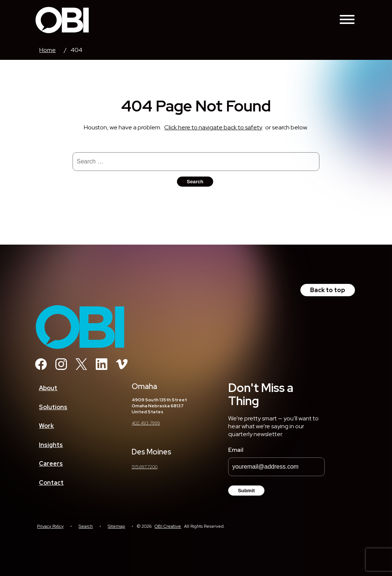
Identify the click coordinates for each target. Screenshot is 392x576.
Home (48, 50)
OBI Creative (168, 526)
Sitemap (116, 526)
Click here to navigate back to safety (213, 127)
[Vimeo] (122, 368)
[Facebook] (41, 368)
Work (46, 426)
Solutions (53, 407)
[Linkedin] (102, 368)
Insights (51, 445)
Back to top (328, 290)
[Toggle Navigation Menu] (347, 20)
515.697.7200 (145, 467)
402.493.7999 (146, 423)
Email (236, 450)
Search (86, 526)
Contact (51, 483)
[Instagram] (61, 368)
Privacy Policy (50, 526)
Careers (51, 464)
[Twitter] (81, 368)
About (48, 388)
